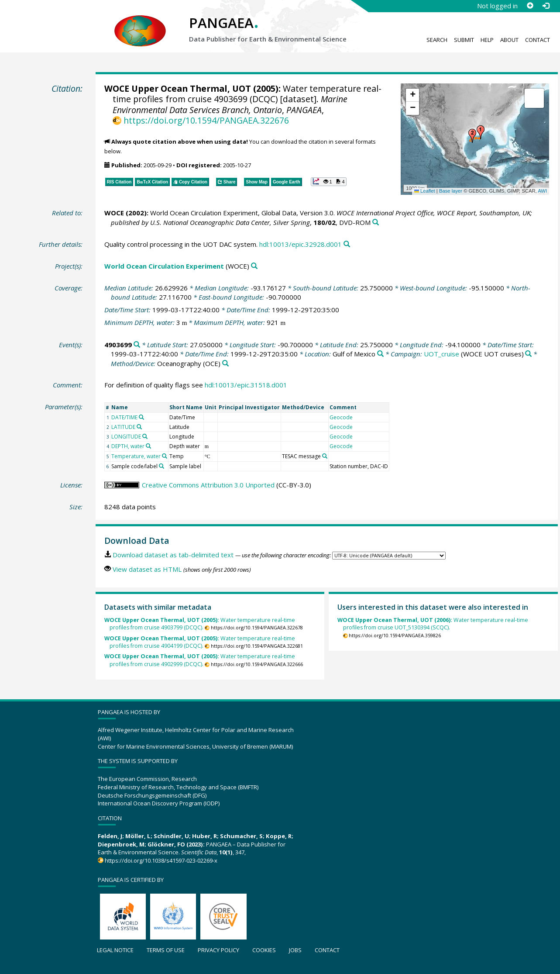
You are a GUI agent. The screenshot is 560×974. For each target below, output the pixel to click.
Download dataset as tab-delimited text (173, 555)
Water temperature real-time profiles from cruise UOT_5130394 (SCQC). (433, 624)
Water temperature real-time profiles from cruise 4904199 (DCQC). (200, 642)
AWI (542, 191)
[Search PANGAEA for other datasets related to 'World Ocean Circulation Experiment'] (254, 266)
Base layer (451, 191)
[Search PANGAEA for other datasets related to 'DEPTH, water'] (148, 446)
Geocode (341, 417)
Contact (538, 40)
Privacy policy (218, 950)
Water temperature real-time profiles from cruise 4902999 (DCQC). (200, 660)
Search (437, 40)
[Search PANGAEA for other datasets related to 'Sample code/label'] (161, 466)
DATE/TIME (124, 417)
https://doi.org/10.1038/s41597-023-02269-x (161, 860)
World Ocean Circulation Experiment (164, 266)
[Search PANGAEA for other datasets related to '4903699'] (137, 345)
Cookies (264, 950)
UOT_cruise (441, 354)
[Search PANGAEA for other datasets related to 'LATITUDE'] (139, 427)
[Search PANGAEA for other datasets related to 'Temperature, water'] (165, 456)
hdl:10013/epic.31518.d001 (246, 385)
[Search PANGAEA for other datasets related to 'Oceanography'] (225, 364)
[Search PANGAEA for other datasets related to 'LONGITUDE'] (145, 436)
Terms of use (166, 950)
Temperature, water (136, 456)
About (509, 40)
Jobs (295, 950)
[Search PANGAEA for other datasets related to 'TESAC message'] (325, 456)
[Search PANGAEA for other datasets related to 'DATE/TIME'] (141, 417)
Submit (464, 40)
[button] (481, 132)
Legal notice (115, 950)
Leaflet (425, 191)
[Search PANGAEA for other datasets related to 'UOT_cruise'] (528, 354)
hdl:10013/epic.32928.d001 (301, 244)
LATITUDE (123, 427)
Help (487, 40)
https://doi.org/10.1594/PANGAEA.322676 (206, 120)
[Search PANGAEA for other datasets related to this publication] (376, 223)
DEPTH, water (128, 446)
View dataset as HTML (147, 569)
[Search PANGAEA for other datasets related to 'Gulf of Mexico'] (380, 354)
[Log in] (546, 6)
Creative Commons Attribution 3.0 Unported (208, 485)
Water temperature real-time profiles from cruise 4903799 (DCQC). (200, 624)
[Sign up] (530, 6)
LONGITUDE (126, 437)
